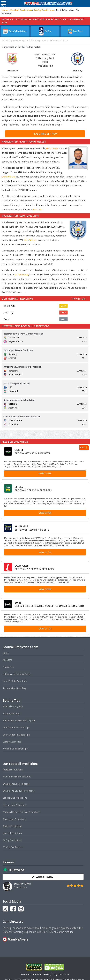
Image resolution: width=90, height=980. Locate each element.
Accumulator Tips (11, 714)
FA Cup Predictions (44, 10)
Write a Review (42, 877)
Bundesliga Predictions (14, 819)
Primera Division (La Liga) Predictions (21, 812)
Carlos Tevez (22, 274)
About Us (7, 660)
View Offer (45, 473)
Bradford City (9, 177)
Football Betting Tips (13, 706)
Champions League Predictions (19, 791)
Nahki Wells (52, 148)
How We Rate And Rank (15, 681)
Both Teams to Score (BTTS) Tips (19, 721)
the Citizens (30, 240)
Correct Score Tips (12, 742)
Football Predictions (21, 10)
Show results (78, 299)
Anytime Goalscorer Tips (15, 749)
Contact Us (8, 667)
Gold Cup (37, 209)
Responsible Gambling (14, 688)
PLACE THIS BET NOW (45, 134)
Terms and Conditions (32, 974)
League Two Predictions (15, 805)
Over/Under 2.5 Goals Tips (16, 727)
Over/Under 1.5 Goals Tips (16, 735)
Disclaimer (64, 974)
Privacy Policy (51, 974)
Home (5, 10)
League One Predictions (15, 798)
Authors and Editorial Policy (17, 674)
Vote (63, 306)
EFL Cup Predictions (13, 847)
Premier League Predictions (17, 777)
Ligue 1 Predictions (12, 833)
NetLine (69, 932)
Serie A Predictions (12, 826)
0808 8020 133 (45, 932)
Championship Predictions (16, 784)
